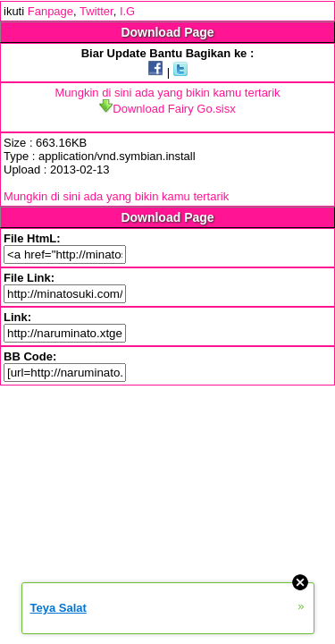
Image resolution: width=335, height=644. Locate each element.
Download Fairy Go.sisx (167, 109)
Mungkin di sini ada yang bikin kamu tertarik (167, 93)
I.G (127, 11)
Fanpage (50, 11)
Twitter (96, 11)
